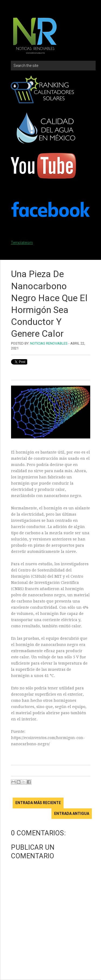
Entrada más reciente (38, 803)
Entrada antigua (72, 814)
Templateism (22, 243)
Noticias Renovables (49, 343)
